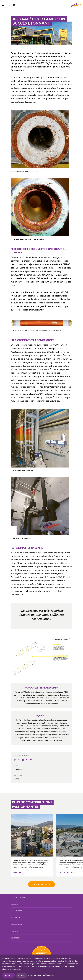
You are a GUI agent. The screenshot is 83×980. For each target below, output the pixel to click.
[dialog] (41, 967)
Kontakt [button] (14, 904)
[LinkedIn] (23, 760)
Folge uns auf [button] (16, 911)
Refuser (22, 975)
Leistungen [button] (15, 918)
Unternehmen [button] (16, 924)
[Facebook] (15, 760)
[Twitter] (19, 760)
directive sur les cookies (12, 969)
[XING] (27, 760)
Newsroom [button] (15, 938)
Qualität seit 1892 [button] (18, 897)
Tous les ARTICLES (41, 884)
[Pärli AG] (76, 5)
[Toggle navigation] (3, 5)
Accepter (9, 975)
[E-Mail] (31, 760)
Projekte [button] (14, 931)
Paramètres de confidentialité (41, 975)
